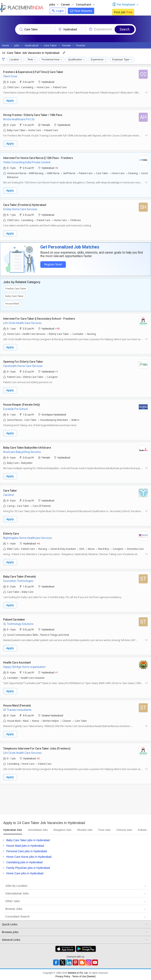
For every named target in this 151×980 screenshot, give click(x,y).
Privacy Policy (63, 976)
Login (58, 11)
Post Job (123, 12)
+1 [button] (57, 371)
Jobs (54, 4)
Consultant (85, 4)
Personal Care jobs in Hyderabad (27, 851)
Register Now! (52, 265)
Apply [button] (10, 100)
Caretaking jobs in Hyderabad (24, 862)
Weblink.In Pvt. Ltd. (78, 973)
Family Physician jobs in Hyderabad (28, 868)
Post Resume (81, 11)
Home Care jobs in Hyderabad (25, 873)
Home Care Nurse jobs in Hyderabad (29, 857)
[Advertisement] (75, 801)
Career (67, 4)
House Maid (12, 303)
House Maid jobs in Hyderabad (25, 846)
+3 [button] (57, 168)
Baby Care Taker (14, 296)
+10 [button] (57, 328)
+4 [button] (38, 543)
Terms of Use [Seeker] (84, 976)
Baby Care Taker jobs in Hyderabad (28, 840)
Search (125, 29)
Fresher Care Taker (16, 288)
